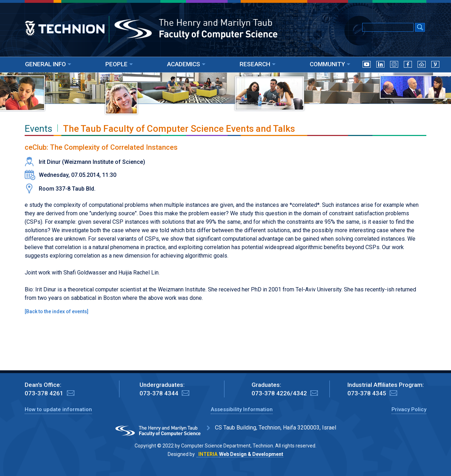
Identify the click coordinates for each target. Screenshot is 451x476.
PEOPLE (119, 64)
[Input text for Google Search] (388, 27)
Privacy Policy (409, 409)
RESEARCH (258, 64)
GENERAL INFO (48, 64)
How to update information (58, 409)
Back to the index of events (57, 311)
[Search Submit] (420, 28)
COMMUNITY (330, 64)
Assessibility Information (242, 409)
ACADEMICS (186, 64)
